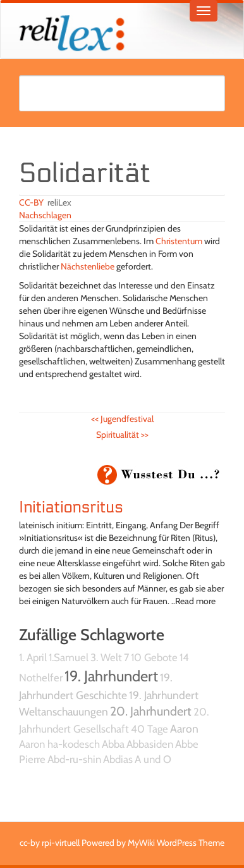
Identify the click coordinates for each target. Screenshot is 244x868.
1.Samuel (69, 657)
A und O (153, 759)
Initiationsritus (71, 507)
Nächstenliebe (88, 266)
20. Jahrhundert (151, 711)
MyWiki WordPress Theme (176, 843)
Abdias (118, 759)
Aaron (184, 728)
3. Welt (106, 657)
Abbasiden (150, 744)
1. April (33, 657)
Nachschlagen (45, 215)
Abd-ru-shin (74, 759)
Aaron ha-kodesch (59, 744)
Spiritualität (122, 435)
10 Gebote (154, 657)
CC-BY (31, 202)
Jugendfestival (122, 419)
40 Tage (149, 729)
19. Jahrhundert (111, 676)
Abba (113, 744)
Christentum (179, 241)
